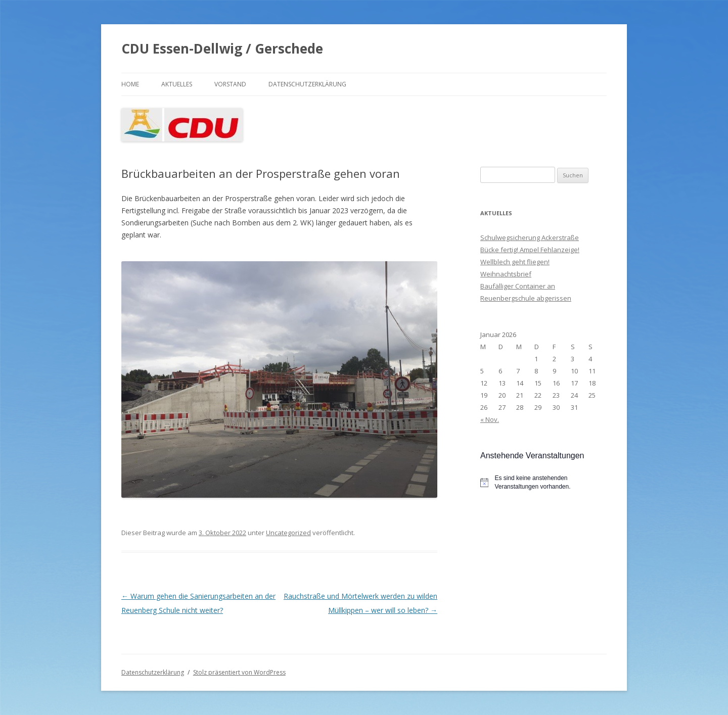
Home (130, 84)
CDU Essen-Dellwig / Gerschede (222, 49)
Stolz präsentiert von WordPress (239, 672)
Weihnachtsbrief (506, 274)
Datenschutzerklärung (307, 84)
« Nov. (490, 419)
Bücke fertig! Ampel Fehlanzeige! (530, 250)
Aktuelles (177, 84)
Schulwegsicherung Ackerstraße (530, 237)
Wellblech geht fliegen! (515, 262)
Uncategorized (288, 533)
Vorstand (230, 84)
